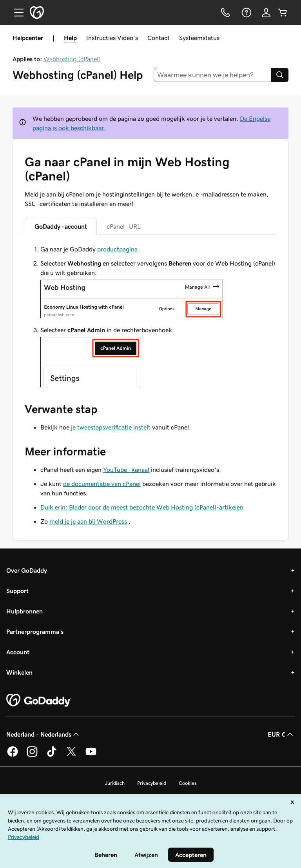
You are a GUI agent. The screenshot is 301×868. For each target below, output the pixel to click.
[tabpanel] (150, 317)
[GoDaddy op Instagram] (32, 755)
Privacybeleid (152, 783)
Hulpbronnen (24, 611)
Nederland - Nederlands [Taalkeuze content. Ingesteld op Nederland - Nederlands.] (44, 734)
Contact (159, 38)
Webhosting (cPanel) (72, 59)
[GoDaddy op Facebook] (13, 755)
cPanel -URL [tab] (124, 226)
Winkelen (19, 672)
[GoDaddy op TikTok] (52, 755)
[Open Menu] (16, 13)
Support (17, 591)
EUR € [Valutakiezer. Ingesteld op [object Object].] (281, 734)
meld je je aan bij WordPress (88, 521)
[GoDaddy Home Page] (39, 701)
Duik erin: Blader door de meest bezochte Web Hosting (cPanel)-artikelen (142, 507)
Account (18, 652)
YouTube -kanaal (126, 469)
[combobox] (213, 75)
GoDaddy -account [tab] (61, 226)
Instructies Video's (112, 38)
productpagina (117, 249)
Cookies (188, 783)
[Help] (246, 13)
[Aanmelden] (266, 13)
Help (70, 38)
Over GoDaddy (27, 570)
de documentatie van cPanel (102, 484)
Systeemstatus (199, 38)
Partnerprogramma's (35, 631)
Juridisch (115, 783)
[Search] (280, 75)
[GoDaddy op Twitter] (71, 755)
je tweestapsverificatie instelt (111, 427)
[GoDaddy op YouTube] (91, 755)
